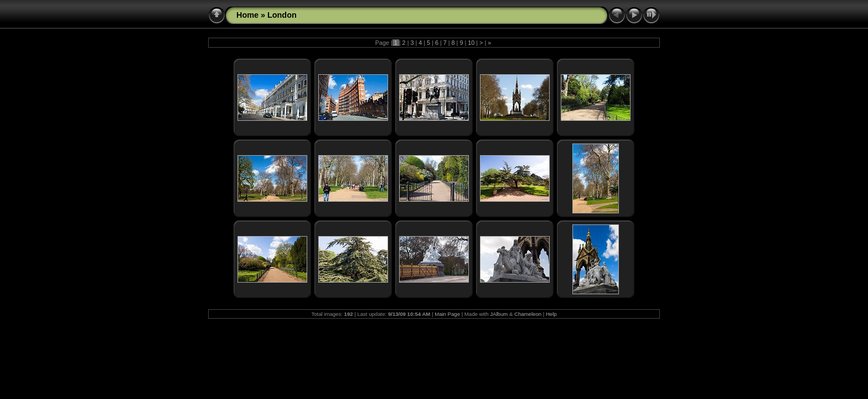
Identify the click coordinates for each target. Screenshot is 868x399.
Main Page (447, 314)
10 (471, 43)
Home (247, 15)
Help (551, 314)
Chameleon (528, 314)
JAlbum (499, 314)
